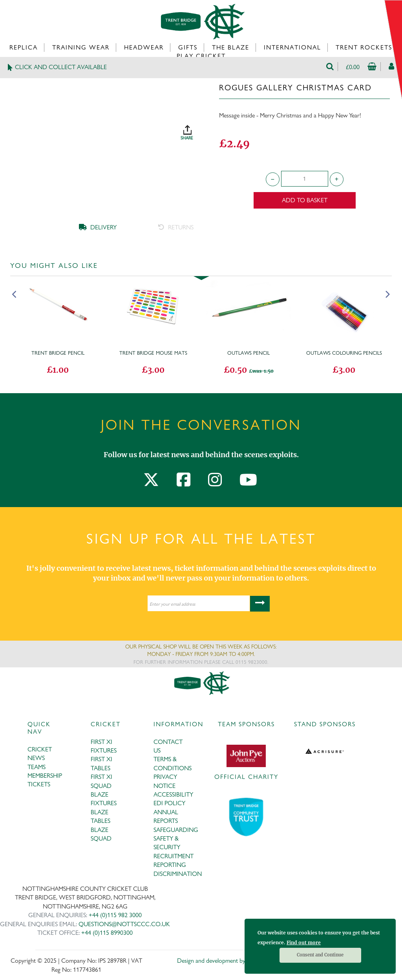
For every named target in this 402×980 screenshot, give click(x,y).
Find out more (304, 942)
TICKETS (39, 784)
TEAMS (37, 767)
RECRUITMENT (174, 856)
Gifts (188, 47)
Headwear (144, 47)
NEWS (36, 758)
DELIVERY (98, 227)
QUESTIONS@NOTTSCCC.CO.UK (124, 924)
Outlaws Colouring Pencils (344, 353)
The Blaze (231, 47)
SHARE (196, 130)
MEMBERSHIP (45, 776)
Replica (24, 47)
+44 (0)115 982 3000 (115, 915)
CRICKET (40, 749)
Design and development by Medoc (220, 961)
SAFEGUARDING (176, 830)
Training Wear (81, 47)
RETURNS (176, 227)
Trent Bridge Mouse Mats (153, 353)
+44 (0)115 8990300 (107, 933)
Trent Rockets (364, 47)
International (292, 47)
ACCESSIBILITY (173, 794)
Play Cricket (201, 56)
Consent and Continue (320, 955)
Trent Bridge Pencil (58, 353)
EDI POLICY (169, 803)
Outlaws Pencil (249, 353)
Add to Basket (305, 200)
